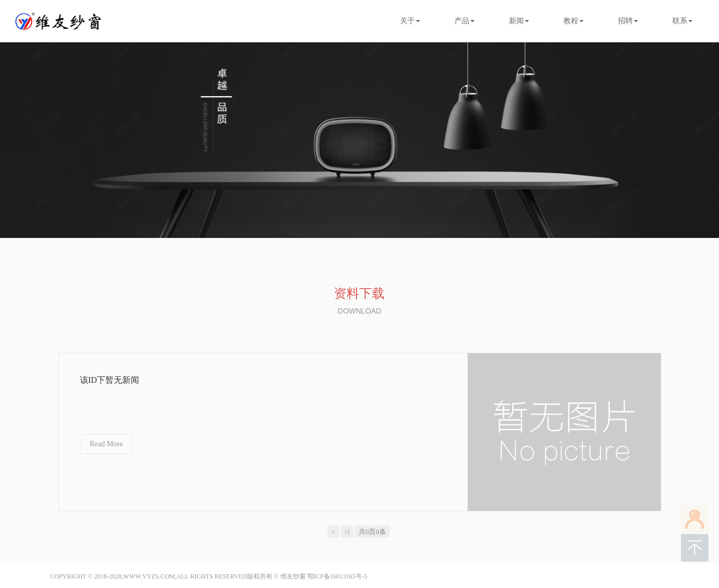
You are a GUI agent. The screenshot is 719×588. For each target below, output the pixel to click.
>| (347, 532)
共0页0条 (372, 532)
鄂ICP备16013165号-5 (337, 576)
